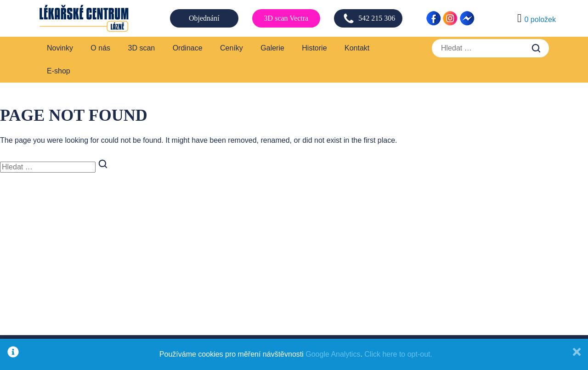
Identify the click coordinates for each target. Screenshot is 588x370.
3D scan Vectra (286, 18)
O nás (100, 48)
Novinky (60, 48)
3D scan (142, 48)
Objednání (204, 18)
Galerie (272, 48)
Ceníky (232, 48)
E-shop (59, 71)
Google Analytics (333, 354)
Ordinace (188, 48)
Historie (314, 48)
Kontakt (357, 48)
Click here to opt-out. (398, 354)
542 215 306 (369, 18)
